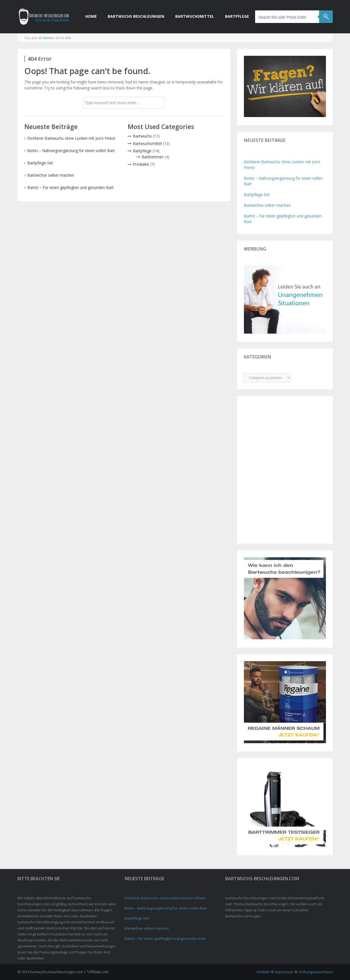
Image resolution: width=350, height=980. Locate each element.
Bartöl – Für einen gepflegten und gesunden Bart (71, 187)
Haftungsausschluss (316, 972)
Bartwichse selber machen (51, 175)
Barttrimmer (153, 157)
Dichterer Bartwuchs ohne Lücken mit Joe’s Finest (71, 138)
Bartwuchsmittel (195, 16)
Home (91, 16)
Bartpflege (237, 16)
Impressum (284, 972)
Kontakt (263, 972)
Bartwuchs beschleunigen (136, 16)
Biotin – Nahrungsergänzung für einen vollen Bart (71, 151)
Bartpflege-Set (40, 163)
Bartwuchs (142, 136)
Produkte (141, 164)
